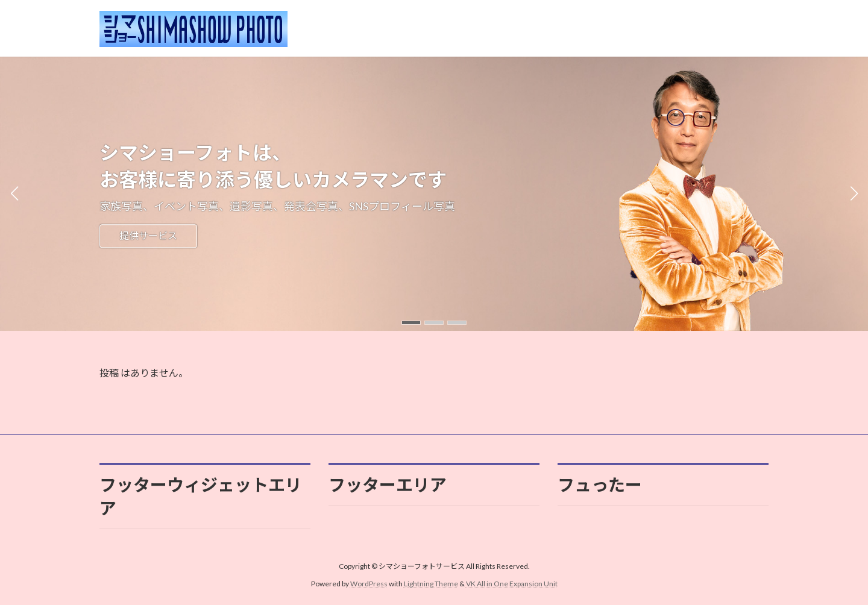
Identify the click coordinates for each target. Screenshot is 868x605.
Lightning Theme (431, 584)
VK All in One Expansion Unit (512, 584)
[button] (411, 323)
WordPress (369, 584)
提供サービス (148, 236)
